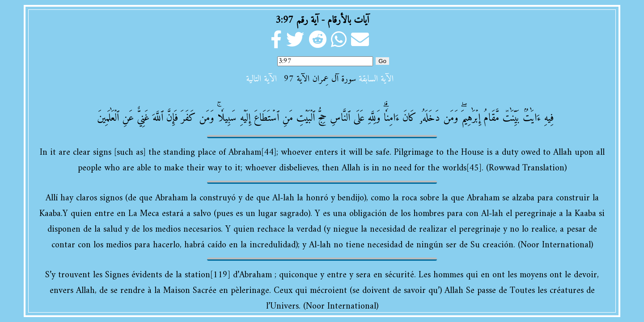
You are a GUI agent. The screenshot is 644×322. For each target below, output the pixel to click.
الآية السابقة (376, 79)
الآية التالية (261, 79)
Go (382, 61)
